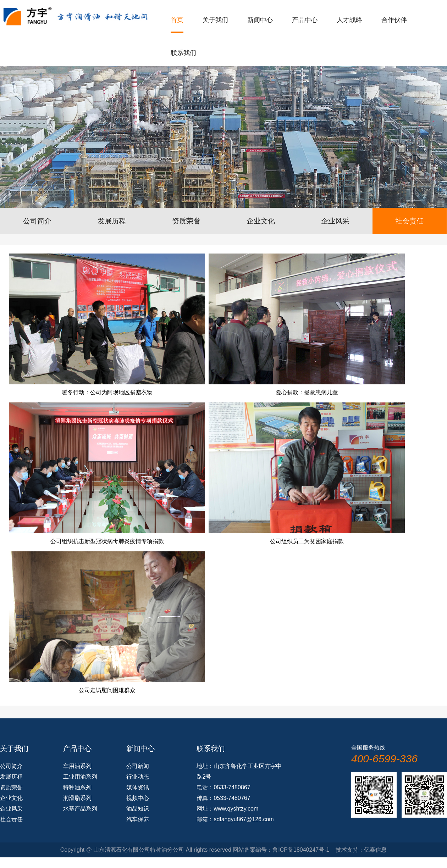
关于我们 (215, 20)
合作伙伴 (394, 20)
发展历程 (112, 221)
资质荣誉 (186, 221)
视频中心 (138, 798)
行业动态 (138, 777)
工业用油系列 (80, 777)
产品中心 (305, 20)
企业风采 (335, 221)
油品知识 (138, 809)
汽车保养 (138, 819)
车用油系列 (77, 766)
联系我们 (183, 53)
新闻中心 (260, 20)
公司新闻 (138, 766)
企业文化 (261, 221)
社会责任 (409, 221)
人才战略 (349, 20)
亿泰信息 (375, 850)
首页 (177, 20)
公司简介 (37, 221)
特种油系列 (77, 787)
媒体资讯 (138, 787)
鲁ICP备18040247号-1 (301, 850)
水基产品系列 (80, 809)
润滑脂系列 (77, 798)
